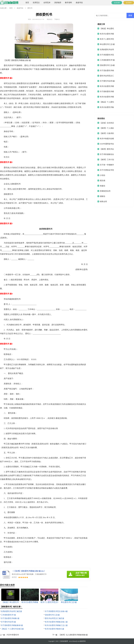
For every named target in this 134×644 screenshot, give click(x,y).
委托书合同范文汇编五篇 (54, 618)
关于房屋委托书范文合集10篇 (56, 611)
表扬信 (103, 186)
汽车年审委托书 (13, 635)
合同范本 (47, 3)
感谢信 (103, 196)
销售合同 (103, 202)
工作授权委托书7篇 (8, 615)
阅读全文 (50, 19)
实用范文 (36, 3)
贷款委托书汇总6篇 (52, 615)
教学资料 (68, 3)
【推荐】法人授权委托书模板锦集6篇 (73, 635)
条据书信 (79, 3)
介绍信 (103, 175)
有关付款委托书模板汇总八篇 (56, 625)
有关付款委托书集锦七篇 (54, 629)
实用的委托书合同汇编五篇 (11, 611)
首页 (27, 3)
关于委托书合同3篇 (8, 622)
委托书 (30, 8)
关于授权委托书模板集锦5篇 (12, 625)
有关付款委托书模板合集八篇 (56, 622)
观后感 (103, 181)
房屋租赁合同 (105, 191)
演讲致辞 (58, 3)
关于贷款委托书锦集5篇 (10, 618)
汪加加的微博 (64, 641)
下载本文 (57, 19)
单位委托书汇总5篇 (107, 44)
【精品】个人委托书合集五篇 (12, 629)
